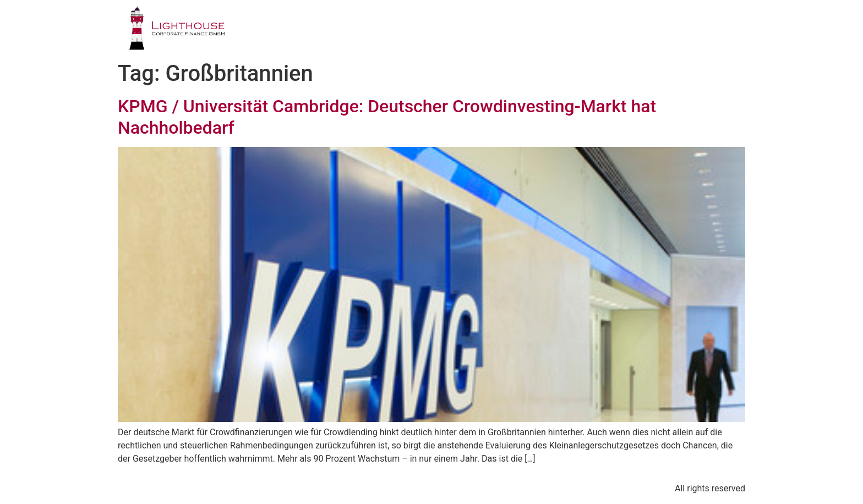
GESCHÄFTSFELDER (450, 30)
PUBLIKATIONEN (607, 30)
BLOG (682, 30)
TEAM (532, 30)
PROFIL (366, 30)
